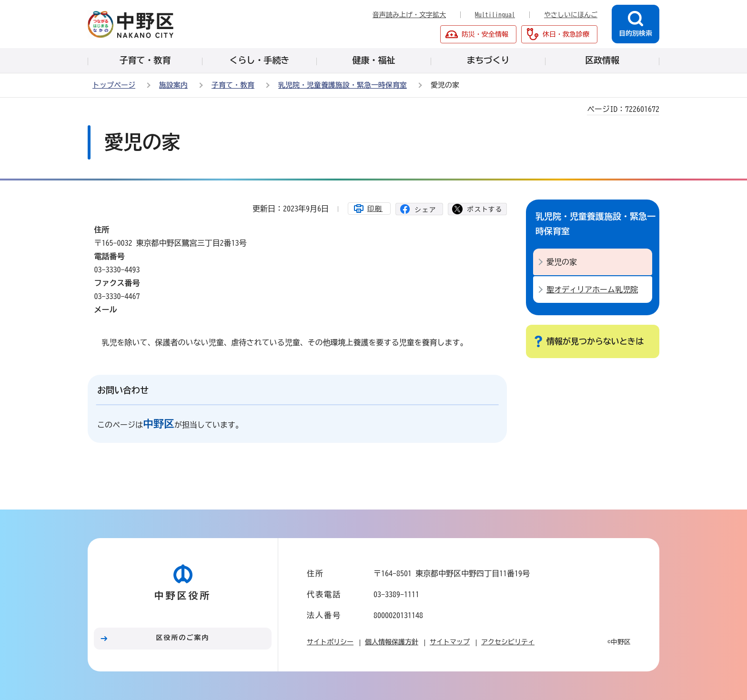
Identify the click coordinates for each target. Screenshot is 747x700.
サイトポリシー (330, 642)
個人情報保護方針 (392, 642)
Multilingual (495, 15)
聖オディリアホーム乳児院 (592, 290)
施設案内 (173, 85)
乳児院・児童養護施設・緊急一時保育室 (343, 85)
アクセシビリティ (508, 642)
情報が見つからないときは (595, 341)
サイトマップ (450, 642)
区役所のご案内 (183, 638)
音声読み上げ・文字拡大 (409, 15)
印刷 (375, 209)
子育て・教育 (233, 85)
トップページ (114, 85)
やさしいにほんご (571, 15)
